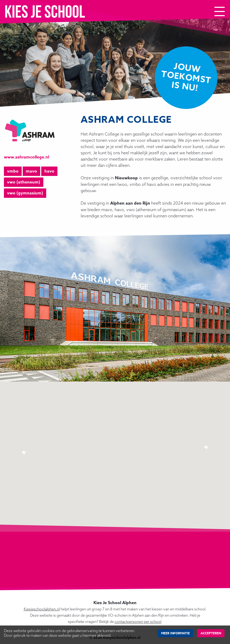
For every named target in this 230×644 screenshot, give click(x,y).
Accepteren (211, 633)
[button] (25, 453)
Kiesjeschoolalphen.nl (42, 609)
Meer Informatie (175, 633)
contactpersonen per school (138, 622)
